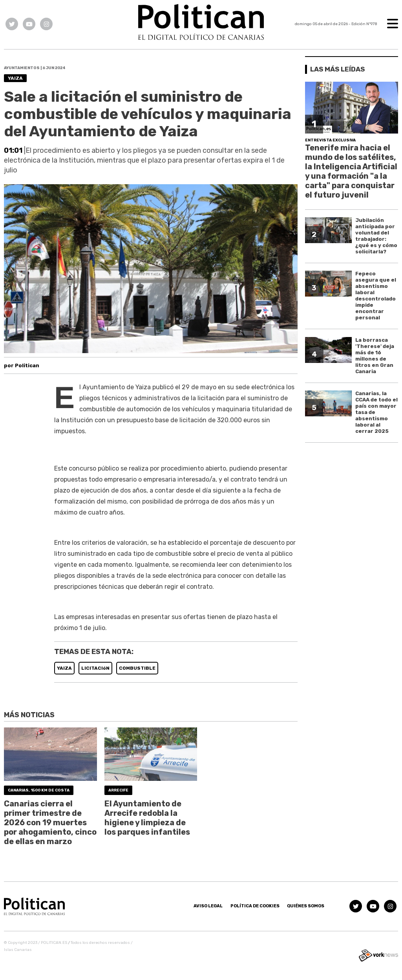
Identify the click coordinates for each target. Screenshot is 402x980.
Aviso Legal (208, 906)
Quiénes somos (306, 906)
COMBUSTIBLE (137, 668)
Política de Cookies (255, 906)
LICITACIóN (95, 668)
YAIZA (64, 668)
